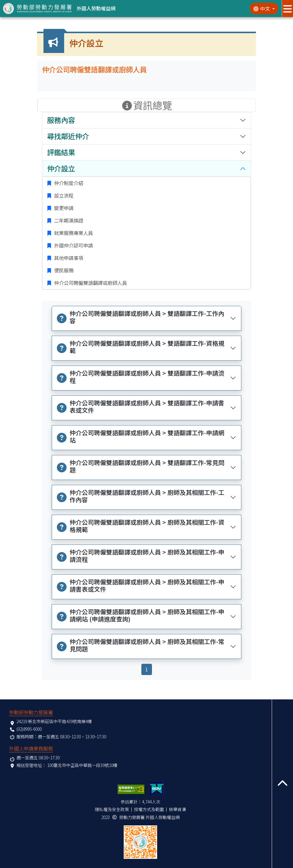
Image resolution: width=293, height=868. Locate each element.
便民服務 (63, 270)
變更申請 (63, 208)
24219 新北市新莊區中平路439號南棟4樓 (54, 721)
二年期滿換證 (68, 220)
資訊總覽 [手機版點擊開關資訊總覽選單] (146, 105)
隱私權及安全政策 (112, 809)
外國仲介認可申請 (73, 245)
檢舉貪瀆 (178, 809)
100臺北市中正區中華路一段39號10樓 (82, 765)
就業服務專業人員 (73, 233)
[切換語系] (264, 9)
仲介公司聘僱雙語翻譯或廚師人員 (90, 283)
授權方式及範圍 (149, 809)
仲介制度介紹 (68, 183)
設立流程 (63, 195)
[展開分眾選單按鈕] (287, 9)
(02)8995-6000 (29, 729)
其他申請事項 (68, 258)
